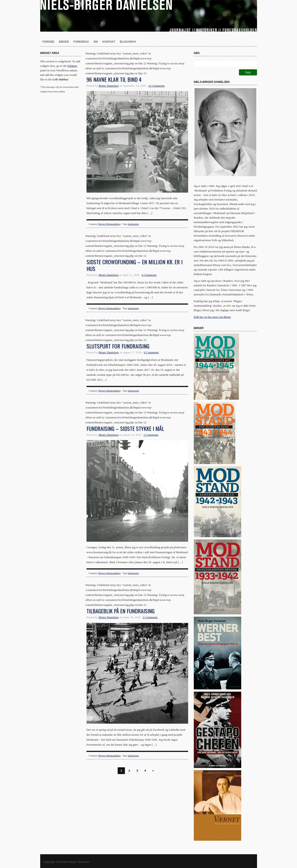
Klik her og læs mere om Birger (212, 317)
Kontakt (109, 42)
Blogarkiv (128, 42)
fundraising (133, 224)
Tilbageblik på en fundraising (120, 611)
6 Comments (151, 352)
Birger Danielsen (109, 86)
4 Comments (149, 275)
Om (96, 42)
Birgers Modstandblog (110, 224)
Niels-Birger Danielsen (149, 16)
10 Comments (156, 86)
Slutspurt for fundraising (118, 346)
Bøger (64, 42)
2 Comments (151, 435)
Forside (48, 42)
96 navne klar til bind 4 (114, 79)
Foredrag (81, 42)
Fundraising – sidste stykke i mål (125, 428)
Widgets (72, 66)
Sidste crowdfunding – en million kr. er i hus (134, 265)
